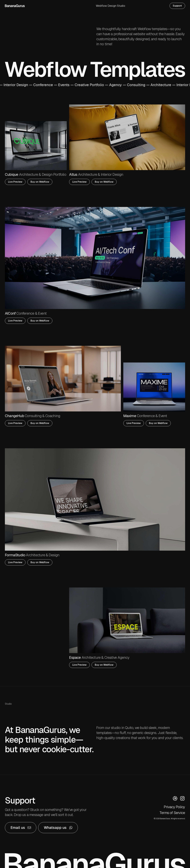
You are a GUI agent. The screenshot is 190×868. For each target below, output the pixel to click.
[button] (21, 828)
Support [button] (177, 6)
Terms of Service (172, 813)
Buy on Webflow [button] (40, 182)
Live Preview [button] (15, 182)
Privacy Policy (174, 807)
